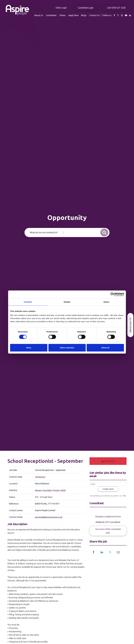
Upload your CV (130, 325)
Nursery (38, 490)
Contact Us (125, 15)
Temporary (40, 477)
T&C (124, 496)
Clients (93, 15)
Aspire (22, 12)
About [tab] (106, 302)
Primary (57, 490)
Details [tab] (67, 302)
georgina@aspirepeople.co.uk (48, 517)
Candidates (82, 15)
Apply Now (104, 15)
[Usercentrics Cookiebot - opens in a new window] (112, 294)
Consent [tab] (28, 302)
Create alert (108, 489)
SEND (63, 490)
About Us (70, 15)
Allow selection (67, 348)
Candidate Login (86, 8)
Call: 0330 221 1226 (116, 8)
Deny (29, 348)
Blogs (115, 15)
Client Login (61, 8)
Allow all (105, 348)
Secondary (47, 490)
